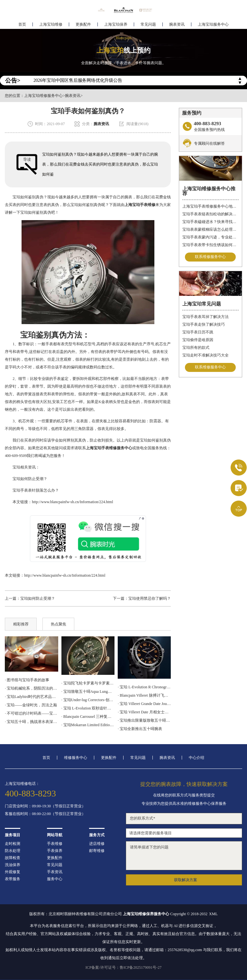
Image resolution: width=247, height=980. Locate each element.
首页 (22, 24)
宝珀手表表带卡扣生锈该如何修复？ (210, 245)
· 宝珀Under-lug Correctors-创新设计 (88, 700)
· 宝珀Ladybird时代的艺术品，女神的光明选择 (31, 697)
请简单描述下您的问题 (184, 856)
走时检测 (13, 844)
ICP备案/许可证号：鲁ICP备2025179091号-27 (124, 967)
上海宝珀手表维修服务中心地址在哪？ (210, 206)
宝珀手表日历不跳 (198, 332)
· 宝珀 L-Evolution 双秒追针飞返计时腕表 (88, 708)
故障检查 (13, 858)
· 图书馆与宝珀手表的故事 (27, 680)
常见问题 (148, 24)
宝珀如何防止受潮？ (26, 479)
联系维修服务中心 (210, 257)
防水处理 (13, 851)
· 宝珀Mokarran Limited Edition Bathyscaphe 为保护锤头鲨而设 (88, 725)
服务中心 (55, 879)
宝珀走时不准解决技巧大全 (206, 355)
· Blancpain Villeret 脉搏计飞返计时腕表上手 (144, 695)
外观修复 (13, 872)
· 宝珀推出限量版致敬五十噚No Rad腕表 (144, 720)
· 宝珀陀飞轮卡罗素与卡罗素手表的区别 (88, 683)
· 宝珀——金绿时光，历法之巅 (31, 705)
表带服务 (13, 879)
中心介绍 (197, 758)
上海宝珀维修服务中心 (43, 96)
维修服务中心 (76, 758)
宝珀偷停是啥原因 (198, 340)
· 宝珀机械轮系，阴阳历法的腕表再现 (31, 688)
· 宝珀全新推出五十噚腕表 (140, 729)
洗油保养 (13, 865)
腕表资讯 (177, 24)
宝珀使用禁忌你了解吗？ (150, 598)
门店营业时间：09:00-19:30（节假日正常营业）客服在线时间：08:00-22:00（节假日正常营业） (45, 810)
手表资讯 (55, 872)
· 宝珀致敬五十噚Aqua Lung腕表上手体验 (88, 692)
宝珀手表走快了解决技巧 (204, 324)
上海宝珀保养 (116, 24)
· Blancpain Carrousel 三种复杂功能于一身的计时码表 (88, 717)
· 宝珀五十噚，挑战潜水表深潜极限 (31, 722)
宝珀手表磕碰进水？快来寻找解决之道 (210, 222)
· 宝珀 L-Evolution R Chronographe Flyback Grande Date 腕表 (144, 687)
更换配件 (83, 24)
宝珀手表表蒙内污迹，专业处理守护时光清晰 (210, 237)
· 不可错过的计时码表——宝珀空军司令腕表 (31, 713)
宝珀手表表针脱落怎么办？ (32, 490)
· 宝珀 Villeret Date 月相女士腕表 (144, 712)
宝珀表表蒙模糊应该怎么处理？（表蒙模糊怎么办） (210, 229)
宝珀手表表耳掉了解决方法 (206, 317)
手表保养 (55, 851)
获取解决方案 (186, 880)
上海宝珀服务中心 (213, 24)
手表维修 (55, 844)
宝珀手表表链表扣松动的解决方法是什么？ (210, 214)
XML (213, 914)
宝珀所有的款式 (196, 348)
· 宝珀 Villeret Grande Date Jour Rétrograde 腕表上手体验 (144, 704)
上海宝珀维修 (51, 24)
